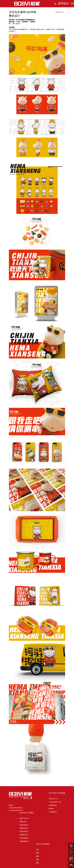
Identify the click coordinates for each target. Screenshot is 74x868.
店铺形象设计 (53, 805)
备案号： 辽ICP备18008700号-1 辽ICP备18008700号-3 (16, 808)
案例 (63, 10)
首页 (54, 10)
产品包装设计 (53, 812)
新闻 (37, 859)
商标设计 (51, 809)
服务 (37, 856)
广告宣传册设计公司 (55, 802)
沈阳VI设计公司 (54, 799)
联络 (37, 863)
